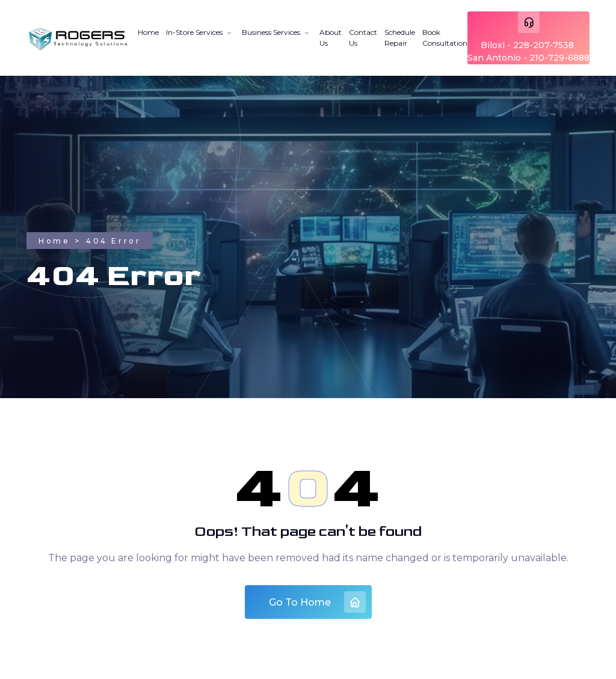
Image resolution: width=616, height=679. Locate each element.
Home (148, 32)
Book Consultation (445, 38)
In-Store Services (194, 32)
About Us (331, 38)
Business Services (271, 32)
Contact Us (363, 38)
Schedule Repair (400, 38)
